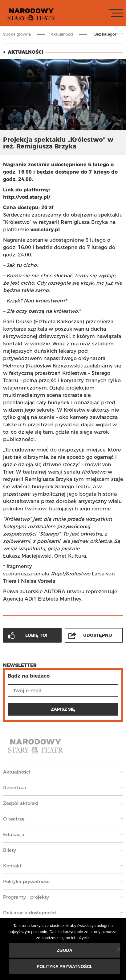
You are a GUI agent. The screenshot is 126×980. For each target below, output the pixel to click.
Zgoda (65, 950)
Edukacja (14, 834)
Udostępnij (98, 635)
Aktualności (62, 34)
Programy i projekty (26, 897)
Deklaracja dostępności (30, 913)
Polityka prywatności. (65, 967)
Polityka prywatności (27, 881)
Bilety (10, 850)
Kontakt (12, 866)
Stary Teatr (31, 14)
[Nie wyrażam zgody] (118, 949)
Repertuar (15, 788)
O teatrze (14, 819)
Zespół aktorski (21, 803)
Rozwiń (120, 34)
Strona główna (17, 34)
